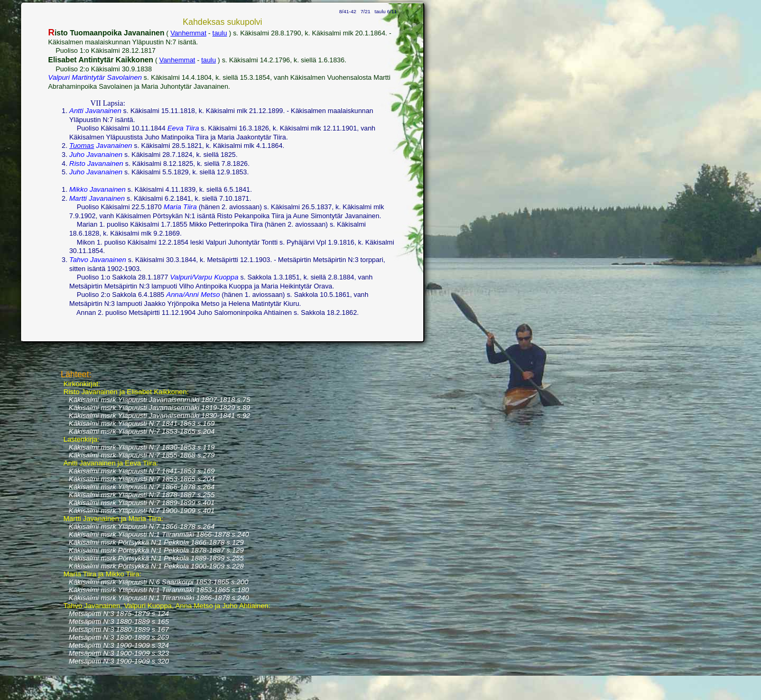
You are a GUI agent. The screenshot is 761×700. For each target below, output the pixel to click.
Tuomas (82, 146)
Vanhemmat (188, 33)
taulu (220, 33)
